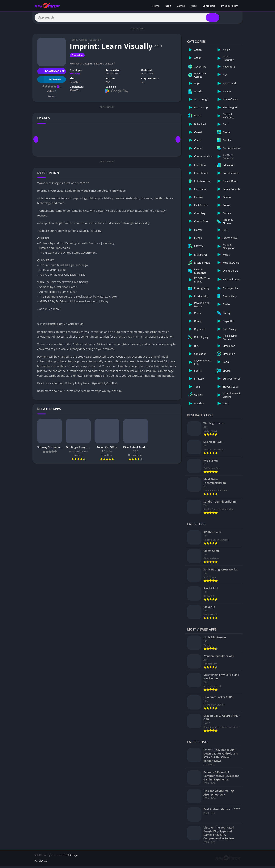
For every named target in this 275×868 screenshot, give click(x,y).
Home (156, 6)
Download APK (51, 73)
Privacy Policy (229, 6)
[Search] (127, 19)
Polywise (75, 75)
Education (95, 42)
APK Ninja (72, 857)
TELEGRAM (49, 81)
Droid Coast (41, 863)
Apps (194, 6)
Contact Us (209, 6)
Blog (168, 6)
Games (181, 6)
